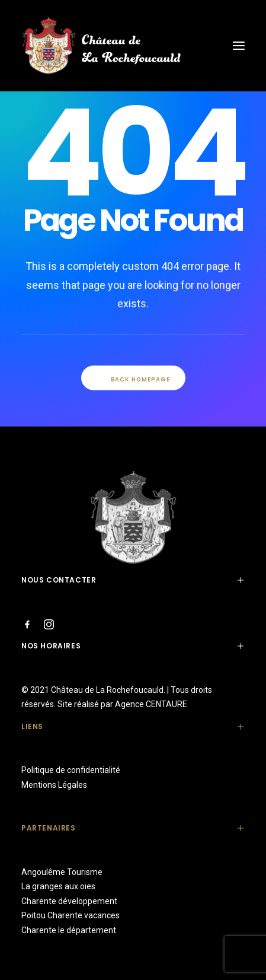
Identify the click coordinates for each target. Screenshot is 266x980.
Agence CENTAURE (151, 704)
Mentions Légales (54, 785)
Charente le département (69, 930)
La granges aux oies (58, 886)
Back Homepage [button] (133, 379)
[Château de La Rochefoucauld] (133, 46)
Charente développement (69, 901)
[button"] (27, 626)
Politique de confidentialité (71, 770)
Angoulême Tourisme (62, 872)
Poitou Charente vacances (70, 915)
